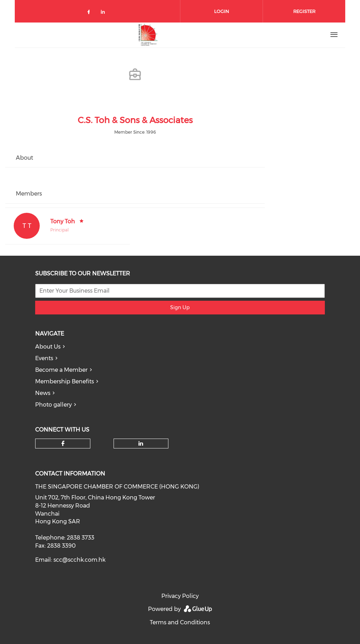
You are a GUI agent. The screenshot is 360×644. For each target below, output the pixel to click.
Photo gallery (53, 405)
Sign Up (180, 307)
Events (44, 358)
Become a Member (61, 370)
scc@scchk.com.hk (79, 560)
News (43, 393)
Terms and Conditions (180, 622)
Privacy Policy (180, 596)
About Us (48, 347)
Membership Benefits (65, 381)
